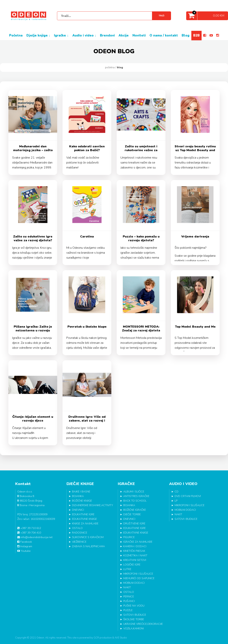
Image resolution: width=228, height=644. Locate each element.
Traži (161, 16)
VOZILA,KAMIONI (133, 629)
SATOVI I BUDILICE (135, 615)
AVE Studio (121, 638)
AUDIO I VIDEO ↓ (84, 35)
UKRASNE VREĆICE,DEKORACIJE (143, 624)
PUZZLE (128, 610)
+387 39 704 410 (29, 533)
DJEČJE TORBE (132, 514)
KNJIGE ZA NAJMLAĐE (85, 524)
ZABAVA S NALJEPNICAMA (88, 546)
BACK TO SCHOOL (135, 501)
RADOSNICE (80, 533)
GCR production (103, 638)
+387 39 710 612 (29, 528)
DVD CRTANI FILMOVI (188, 496)
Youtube (24, 551)
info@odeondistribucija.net (35, 537)
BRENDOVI (107, 35)
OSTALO (77, 528)
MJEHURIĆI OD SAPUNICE (139, 578)
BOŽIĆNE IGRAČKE (135, 510)
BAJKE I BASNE (81, 492)
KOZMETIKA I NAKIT (135, 555)
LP (176, 501)
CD (177, 492)
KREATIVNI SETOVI (135, 560)
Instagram (25, 546)
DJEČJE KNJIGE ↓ (38, 35)
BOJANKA (78, 496)
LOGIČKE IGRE (132, 565)
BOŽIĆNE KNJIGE (82, 501)
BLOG (186, 35)
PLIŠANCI (129, 601)
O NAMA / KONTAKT (164, 35)
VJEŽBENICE (79, 542)
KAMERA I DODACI (135, 546)
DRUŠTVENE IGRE (134, 524)
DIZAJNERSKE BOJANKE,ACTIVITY (93, 505)
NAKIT (127, 587)
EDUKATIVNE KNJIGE (84, 519)
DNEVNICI (78, 510)
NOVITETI (139, 35)
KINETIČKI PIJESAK (134, 551)
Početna (110, 67)
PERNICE (129, 597)
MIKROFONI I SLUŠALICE (138, 574)
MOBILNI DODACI (134, 583)
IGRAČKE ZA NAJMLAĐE (138, 542)
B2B (196, 35)
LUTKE (127, 569)
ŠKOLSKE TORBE (134, 619)
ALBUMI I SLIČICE (134, 492)
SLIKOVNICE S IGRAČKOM (88, 537)
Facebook (25, 542)
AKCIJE (124, 35)
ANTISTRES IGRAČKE (136, 496)
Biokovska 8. (26, 496)
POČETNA (16, 35)
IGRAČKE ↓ (61, 35)
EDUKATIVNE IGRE (83, 514)
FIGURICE (129, 537)
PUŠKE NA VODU (134, 606)
